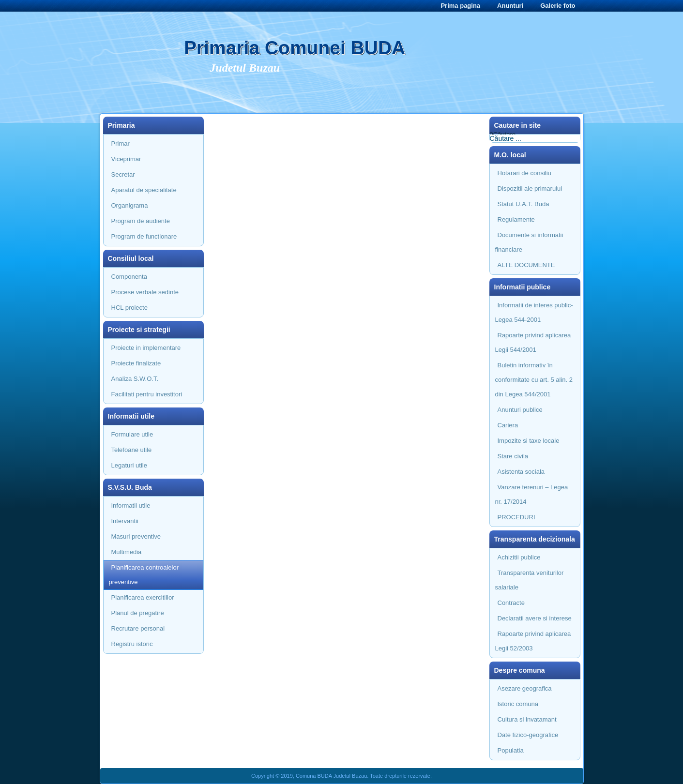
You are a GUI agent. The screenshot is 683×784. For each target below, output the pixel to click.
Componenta (129, 277)
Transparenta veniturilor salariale (530, 580)
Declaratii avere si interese (535, 618)
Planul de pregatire (138, 613)
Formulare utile (132, 434)
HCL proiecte (129, 308)
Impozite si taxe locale (529, 441)
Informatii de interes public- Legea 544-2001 (534, 312)
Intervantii (125, 521)
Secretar (123, 174)
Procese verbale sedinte (145, 292)
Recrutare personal (138, 628)
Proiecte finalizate (136, 363)
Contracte (511, 603)
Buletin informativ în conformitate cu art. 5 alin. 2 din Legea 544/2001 (534, 380)
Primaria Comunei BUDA (295, 48)
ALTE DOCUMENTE (526, 265)
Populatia (511, 750)
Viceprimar (126, 159)
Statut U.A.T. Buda (524, 204)
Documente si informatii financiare (529, 242)
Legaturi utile (129, 465)
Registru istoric (132, 644)
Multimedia (127, 552)
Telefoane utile (132, 450)
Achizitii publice (519, 557)
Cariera (508, 425)
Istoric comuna (518, 704)
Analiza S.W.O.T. (135, 379)
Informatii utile (131, 505)
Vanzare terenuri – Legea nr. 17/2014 (532, 494)
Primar (121, 143)
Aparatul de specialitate (144, 190)
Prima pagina (460, 6)
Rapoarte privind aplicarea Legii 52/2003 (533, 641)
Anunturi (510, 6)
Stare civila (513, 456)
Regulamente (516, 219)
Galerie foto (558, 6)
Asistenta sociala (521, 472)
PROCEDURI (516, 517)
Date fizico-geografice (528, 735)
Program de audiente (141, 221)
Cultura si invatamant (527, 719)
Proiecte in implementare (146, 348)
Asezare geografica (525, 688)
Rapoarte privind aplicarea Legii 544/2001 (533, 342)
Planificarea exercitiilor (143, 597)
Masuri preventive (136, 536)
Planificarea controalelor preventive (144, 575)
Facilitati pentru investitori (147, 394)
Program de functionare (144, 236)
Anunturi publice (520, 410)
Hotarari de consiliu (524, 173)
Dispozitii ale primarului (530, 188)
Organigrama (130, 205)
